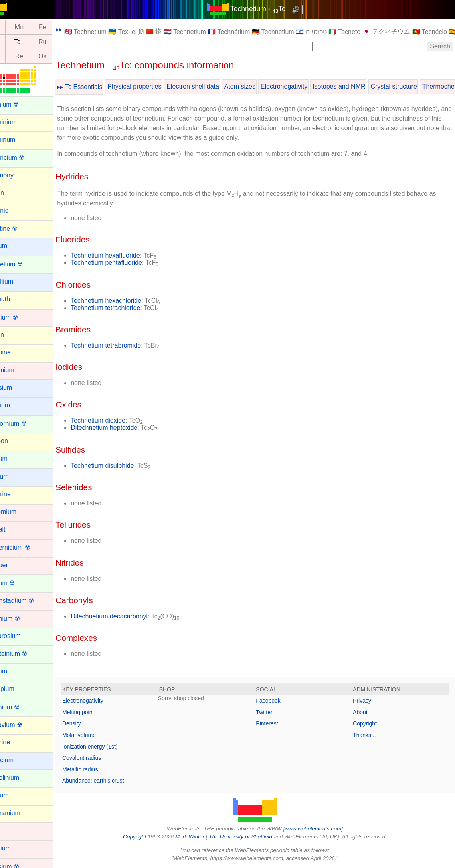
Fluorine (17, 742)
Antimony (19, 175)
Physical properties (153, 86)
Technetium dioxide (117, 420)
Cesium (16, 476)
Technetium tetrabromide (125, 345)
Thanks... (369, 735)
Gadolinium (22, 778)
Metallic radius (99, 769)
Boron (14, 335)
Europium (19, 689)
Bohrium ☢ (21, 317)
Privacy (367, 701)
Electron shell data (212, 86)
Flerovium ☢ (23, 725)
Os (61, 56)
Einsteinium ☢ (26, 654)
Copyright (370, 723)
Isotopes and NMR (358, 86)
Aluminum (20, 140)
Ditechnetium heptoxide (123, 428)
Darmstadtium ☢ (29, 601)
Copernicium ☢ (27, 547)
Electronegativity (303, 86)
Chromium (20, 512)
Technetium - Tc (267, 9)
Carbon (16, 441)
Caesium (18, 388)
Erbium (16, 671)
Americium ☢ (24, 158)
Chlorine (18, 494)
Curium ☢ (20, 583)
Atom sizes (259, 86)
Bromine (18, 352)
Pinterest (276, 723)
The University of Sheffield (251, 837)
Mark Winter (199, 837)
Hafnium (18, 848)
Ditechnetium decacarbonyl (128, 616)
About (365, 712)
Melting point (97, 712)
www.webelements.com (322, 829)
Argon (14, 193)
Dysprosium (22, 636)
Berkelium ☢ (24, 264)
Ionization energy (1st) (109, 747)
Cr (15, 27)
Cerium (16, 459)
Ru (61, 42)
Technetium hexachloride (125, 301)
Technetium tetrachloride (124, 308)
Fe (61, 27)
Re (38, 56)
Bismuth (17, 299)
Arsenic (16, 210)
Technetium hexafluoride (124, 255)
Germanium (22, 813)
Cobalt (15, 529)
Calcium (17, 405)
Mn (38, 27)
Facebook (278, 701)
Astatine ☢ (21, 229)
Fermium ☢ (22, 707)
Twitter (274, 712)
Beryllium (19, 281)
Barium (16, 246)
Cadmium (19, 370)
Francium (19, 760)
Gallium (16, 795)
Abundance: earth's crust (112, 781)
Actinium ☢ (22, 104)
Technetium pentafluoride (125, 263)
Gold (12, 831)
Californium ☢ (25, 424)
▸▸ (78, 29)
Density (90, 723)
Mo (14, 42)
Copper (16, 565)
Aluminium (21, 122)
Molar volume (98, 735)
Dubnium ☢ (22, 619)
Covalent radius (100, 758)
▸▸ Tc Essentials (99, 87)
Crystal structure (412, 86)
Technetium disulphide (121, 466)
